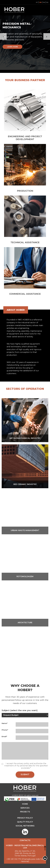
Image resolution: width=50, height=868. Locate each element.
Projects (25, 812)
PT (37, 2)
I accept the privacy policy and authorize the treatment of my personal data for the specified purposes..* (26, 766)
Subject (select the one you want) (20, 710)
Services (25, 808)
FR (44, 2)
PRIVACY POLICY (25, 818)
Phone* (5, 730)
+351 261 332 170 (14, 859)
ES (47, 2)
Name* (5, 723)
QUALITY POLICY (25, 822)
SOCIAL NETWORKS (25, 826)
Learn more (12, 47)
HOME (25, 804)
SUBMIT (25, 775)
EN (40, 2)
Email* (4, 736)
